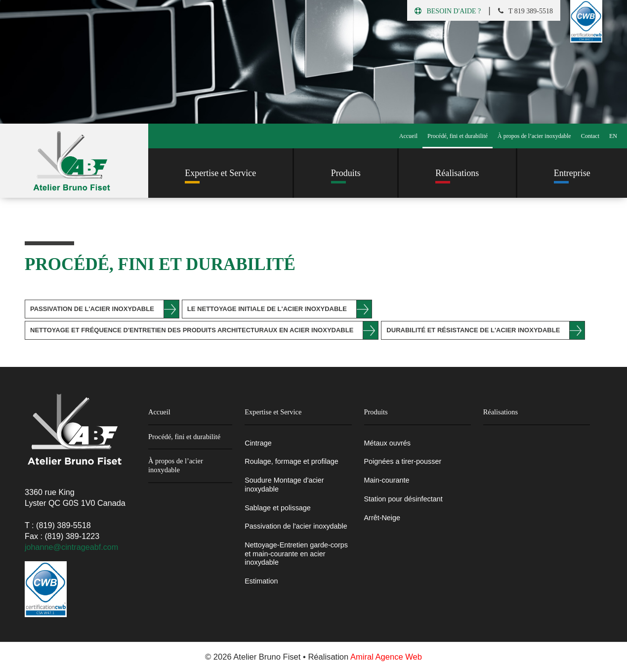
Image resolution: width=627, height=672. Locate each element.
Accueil (408, 136)
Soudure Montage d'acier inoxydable (284, 485)
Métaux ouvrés (387, 443)
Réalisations (501, 412)
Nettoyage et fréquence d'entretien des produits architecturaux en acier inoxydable (192, 330)
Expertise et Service (273, 412)
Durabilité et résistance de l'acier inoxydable (473, 330)
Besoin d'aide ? (448, 11)
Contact (590, 136)
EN (613, 136)
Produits (376, 412)
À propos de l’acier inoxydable (534, 136)
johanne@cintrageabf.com (71, 547)
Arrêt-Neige (382, 518)
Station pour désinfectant (403, 499)
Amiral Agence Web (386, 657)
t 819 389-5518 (525, 11)
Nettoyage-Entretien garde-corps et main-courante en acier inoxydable (296, 554)
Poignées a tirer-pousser (403, 461)
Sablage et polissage (278, 508)
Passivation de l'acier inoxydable (92, 309)
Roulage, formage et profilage (292, 461)
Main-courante (387, 480)
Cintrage (258, 443)
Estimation (261, 581)
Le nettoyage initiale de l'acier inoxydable (267, 309)
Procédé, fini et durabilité (458, 136)
